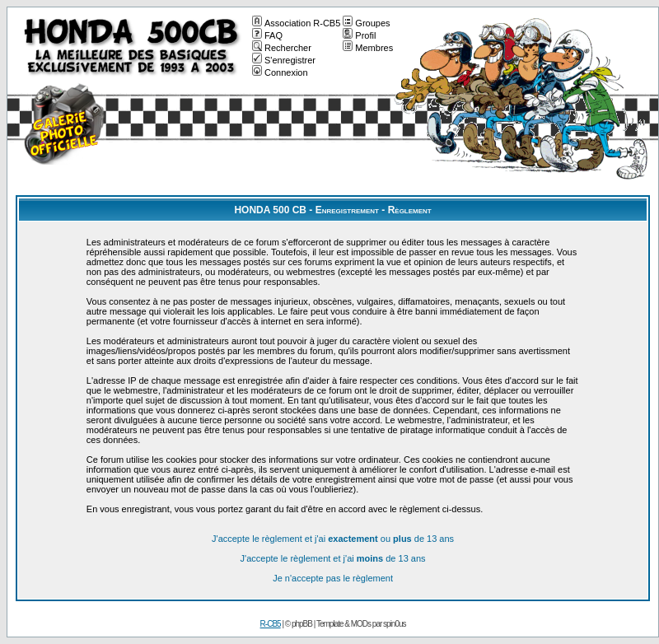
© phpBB (299, 624)
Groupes (366, 23)
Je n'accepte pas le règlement (333, 578)
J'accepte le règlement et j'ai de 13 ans (333, 558)
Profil (359, 35)
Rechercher (282, 48)
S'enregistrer (284, 60)
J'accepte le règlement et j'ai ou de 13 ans (333, 539)
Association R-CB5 (296, 23)
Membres (368, 48)
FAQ (267, 35)
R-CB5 (271, 624)
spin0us (394, 624)
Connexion (280, 72)
